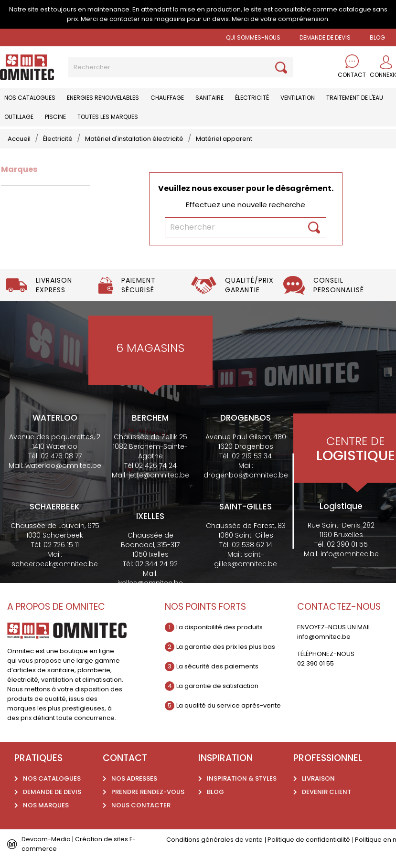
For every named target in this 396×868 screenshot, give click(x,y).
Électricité (252, 98)
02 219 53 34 (252, 456)
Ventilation (298, 98)
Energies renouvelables (103, 98)
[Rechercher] (181, 67)
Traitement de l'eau (355, 98)
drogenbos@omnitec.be (246, 475)
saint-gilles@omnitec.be (246, 559)
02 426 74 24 (156, 466)
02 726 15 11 (61, 545)
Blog (215, 792)
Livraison (318, 778)
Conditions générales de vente (214, 840)
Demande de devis (325, 37)
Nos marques (46, 805)
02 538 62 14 (252, 545)
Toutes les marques (108, 117)
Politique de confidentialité (309, 840)
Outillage (19, 117)
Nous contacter (141, 805)
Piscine (55, 117)
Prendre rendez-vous (148, 792)
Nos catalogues (30, 98)
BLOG (377, 37)
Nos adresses (134, 778)
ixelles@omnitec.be (150, 583)
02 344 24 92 (156, 564)
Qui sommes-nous (253, 37)
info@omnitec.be (350, 554)
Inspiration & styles (242, 778)
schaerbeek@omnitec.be (55, 564)
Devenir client (326, 792)
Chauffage (167, 98)
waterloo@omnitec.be (63, 466)
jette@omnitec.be (159, 475)
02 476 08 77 (61, 456)
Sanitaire (209, 98)
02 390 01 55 (347, 544)
